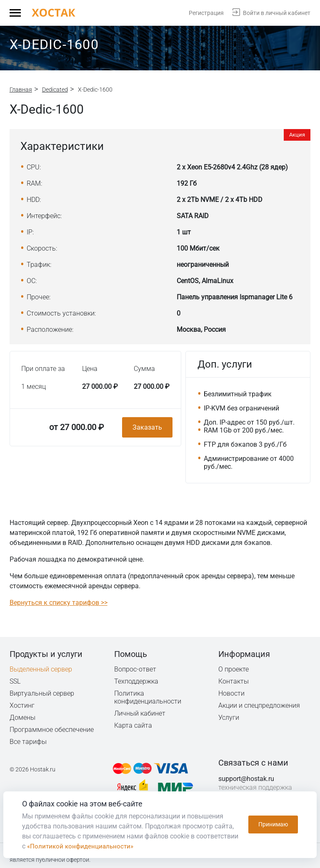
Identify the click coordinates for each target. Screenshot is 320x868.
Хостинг (22, 705)
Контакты (234, 681)
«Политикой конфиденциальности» (82, 846)
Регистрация (206, 13)
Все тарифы (28, 742)
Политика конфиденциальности (148, 697)
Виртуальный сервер (42, 693)
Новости (231, 693)
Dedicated (55, 90)
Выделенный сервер (41, 669)
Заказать (147, 427)
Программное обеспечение (52, 730)
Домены (22, 718)
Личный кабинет (140, 713)
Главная (21, 90)
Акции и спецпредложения (260, 705)
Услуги (229, 718)
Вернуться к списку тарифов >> (59, 603)
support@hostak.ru (246, 779)
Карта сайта (133, 725)
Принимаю (273, 825)
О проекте (234, 669)
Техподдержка (137, 681)
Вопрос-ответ (135, 669)
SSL (16, 681)
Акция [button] (297, 135)
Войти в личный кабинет (277, 13)
